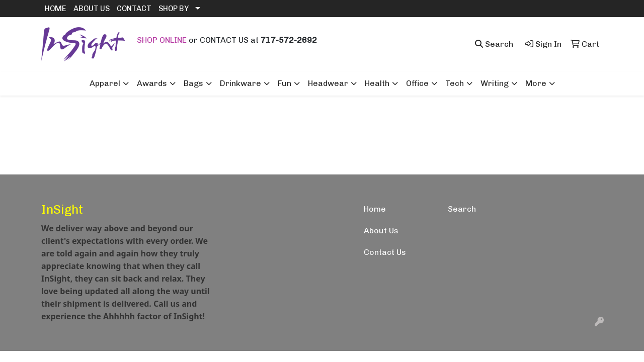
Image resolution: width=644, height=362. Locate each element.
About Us (381, 231)
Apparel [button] (105, 83)
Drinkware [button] (240, 83)
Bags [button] (193, 83)
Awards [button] (152, 83)
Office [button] (417, 83)
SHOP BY (174, 9)
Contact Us (385, 252)
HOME (56, 9)
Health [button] (377, 83)
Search (462, 209)
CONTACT (134, 9)
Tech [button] (455, 83)
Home (375, 209)
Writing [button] (495, 83)
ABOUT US (92, 9)
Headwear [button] (328, 83)
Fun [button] (285, 83)
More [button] (536, 83)
